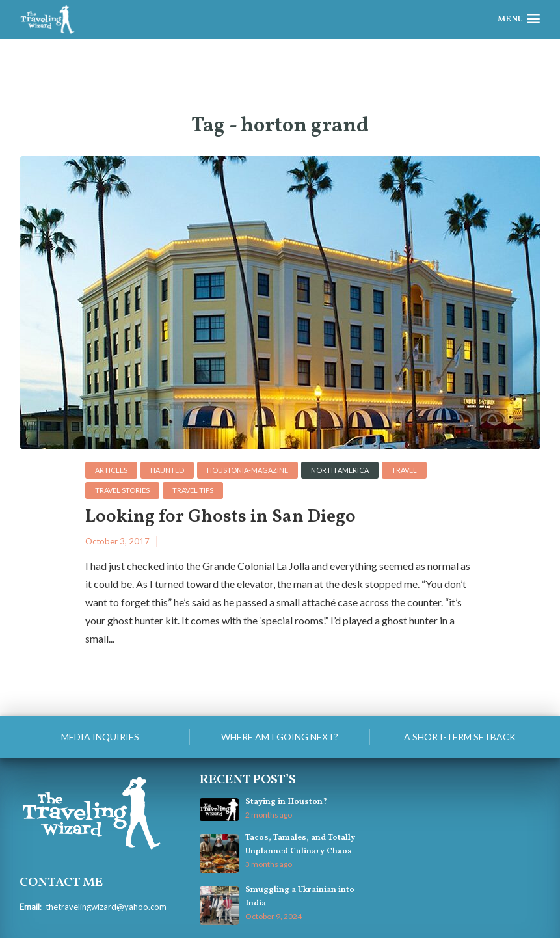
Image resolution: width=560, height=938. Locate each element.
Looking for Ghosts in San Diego (220, 517)
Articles (111, 470)
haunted (167, 470)
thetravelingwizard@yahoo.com (106, 907)
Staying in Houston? (286, 802)
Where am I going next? (280, 737)
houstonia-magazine (247, 470)
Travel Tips (193, 490)
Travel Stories (122, 490)
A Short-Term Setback (460, 737)
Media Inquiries (100, 737)
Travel (404, 470)
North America (340, 470)
